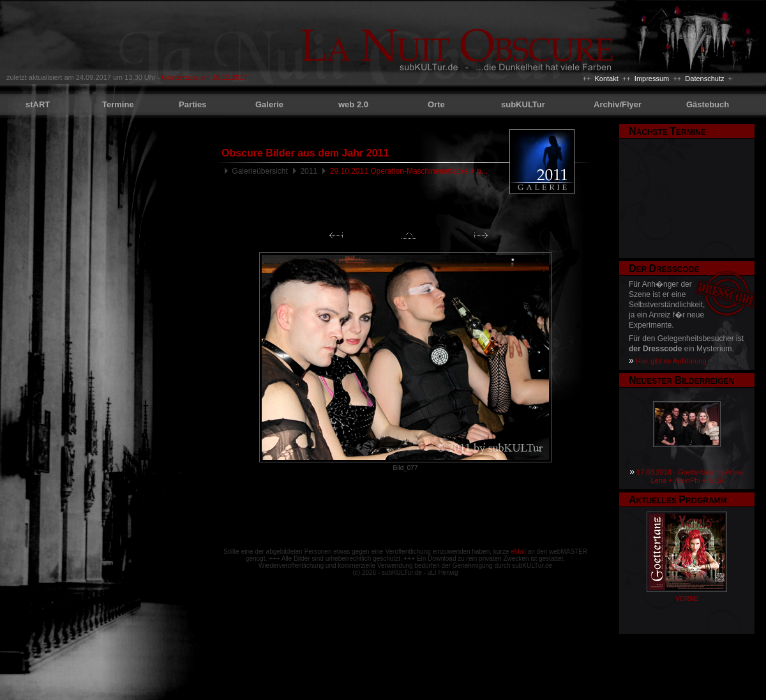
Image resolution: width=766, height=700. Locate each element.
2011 (309, 171)
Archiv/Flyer (618, 104)
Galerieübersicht (259, 171)
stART (38, 104)
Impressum (652, 79)
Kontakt (606, 79)
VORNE (687, 599)
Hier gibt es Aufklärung (671, 361)
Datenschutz (704, 79)
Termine (118, 104)
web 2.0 (353, 104)
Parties (192, 104)
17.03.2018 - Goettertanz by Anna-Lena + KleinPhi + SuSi (690, 476)
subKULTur (523, 104)
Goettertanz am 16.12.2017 (204, 77)
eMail (518, 552)
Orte (436, 104)
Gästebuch (708, 104)
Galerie (269, 104)
